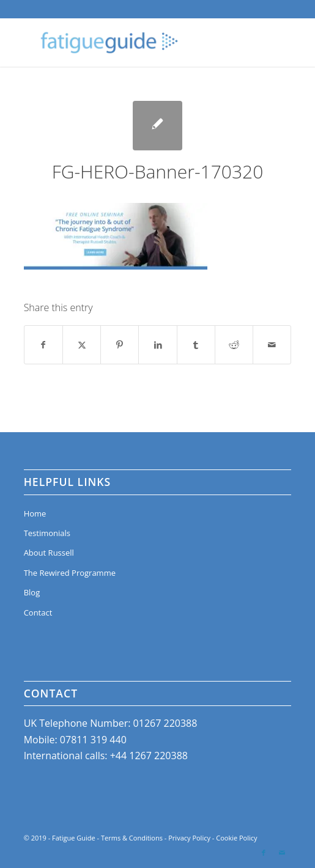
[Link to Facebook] (264, 853)
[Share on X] (82, 345)
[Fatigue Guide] (131, 42)
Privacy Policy (189, 838)
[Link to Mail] (282, 853)
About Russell (49, 553)
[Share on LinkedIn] (157, 345)
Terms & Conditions (132, 838)
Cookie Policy (236, 838)
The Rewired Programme (70, 573)
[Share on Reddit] (234, 345)
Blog (32, 592)
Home (35, 513)
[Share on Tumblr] (196, 345)
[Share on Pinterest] (120, 345)
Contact (38, 612)
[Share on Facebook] (43, 345)
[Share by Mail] (272, 345)
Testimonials (47, 533)
